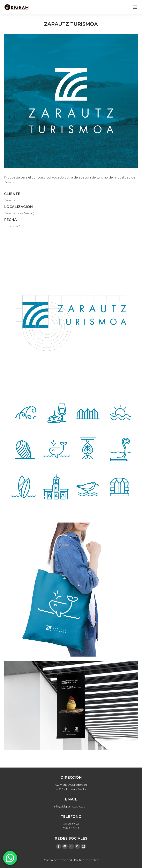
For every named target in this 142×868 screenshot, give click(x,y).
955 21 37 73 (71, 824)
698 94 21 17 (71, 828)
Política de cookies (87, 860)
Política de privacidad (57, 860)
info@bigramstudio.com (71, 806)
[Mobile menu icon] (135, 7)
